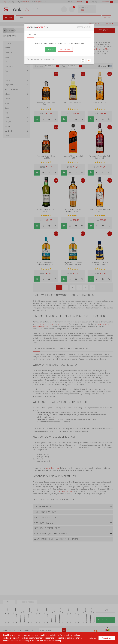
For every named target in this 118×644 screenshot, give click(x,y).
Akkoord (51, 49)
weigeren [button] (93, 638)
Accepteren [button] (107, 638)
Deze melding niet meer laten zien (42, 59)
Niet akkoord (65, 49)
